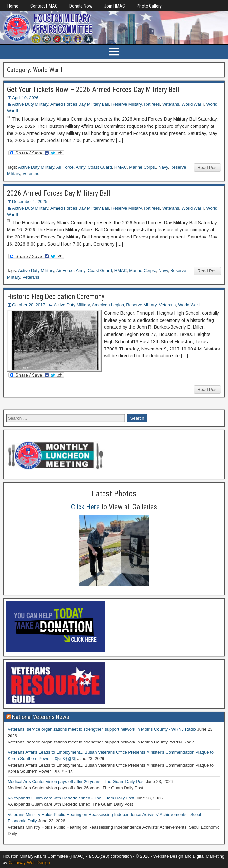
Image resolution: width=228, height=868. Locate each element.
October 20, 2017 (29, 305)
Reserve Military (126, 104)
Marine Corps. (143, 167)
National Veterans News (41, 717)
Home (13, 6)
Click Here (85, 507)
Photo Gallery (149, 6)
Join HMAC (114, 6)
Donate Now (81, 6)
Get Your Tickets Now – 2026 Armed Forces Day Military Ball (93, 89)
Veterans (171, 104)
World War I (193, 104)
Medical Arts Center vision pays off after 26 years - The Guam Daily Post (76, 782)
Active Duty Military (30, 104)
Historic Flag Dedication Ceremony (56, 297)
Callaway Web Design (29, 863)
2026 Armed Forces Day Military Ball (58, 193)
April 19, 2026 (25, 98)
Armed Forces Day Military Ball (80, 104)
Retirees (152, 104)
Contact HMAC (44, 6)
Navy (163, 167)
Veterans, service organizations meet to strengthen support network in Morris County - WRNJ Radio (102, 729)
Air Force (65, 167)
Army (80, 167)
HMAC (121, 167)
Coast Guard (100, 167)
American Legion (108, 305)
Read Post (207, 168)
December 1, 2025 (30, 201)
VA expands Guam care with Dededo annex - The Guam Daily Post (71, 798)
